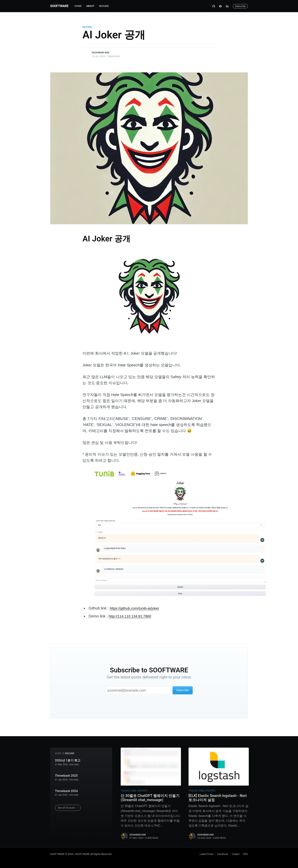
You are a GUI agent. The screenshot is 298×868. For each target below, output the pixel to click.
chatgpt (142, 789)
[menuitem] (78, 6)
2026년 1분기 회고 (68, 759)
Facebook (223, 854)
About (90, 6)
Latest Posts (207, 854)
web (133, 789)
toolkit (125, 789)
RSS (246, 854)
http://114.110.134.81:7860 (131, 616)
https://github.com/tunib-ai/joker (136, 608)
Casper (236, 854)
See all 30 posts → (68, 806)
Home (78, 6)
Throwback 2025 (66, 774)
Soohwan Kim (100, 53)
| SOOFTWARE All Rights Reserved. (93, 854)
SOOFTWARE (59, 6)
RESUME (104, 6)
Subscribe (240, 6)
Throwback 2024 (66, 790)
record (87, 27)
